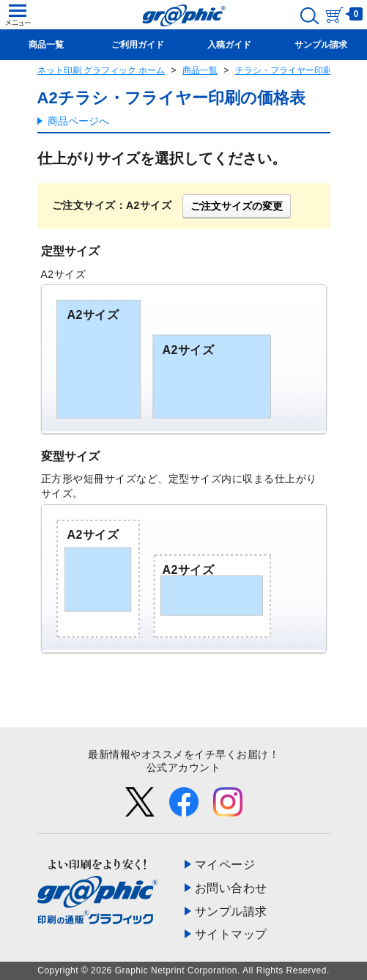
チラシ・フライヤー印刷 (283, 70)
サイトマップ (231, 934)
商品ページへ (78, 121)
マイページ (225, 865)
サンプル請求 (231, 911)
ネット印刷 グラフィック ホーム (101, 70)
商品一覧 (200, 70)
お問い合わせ (231, 888)
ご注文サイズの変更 (237, 206)
